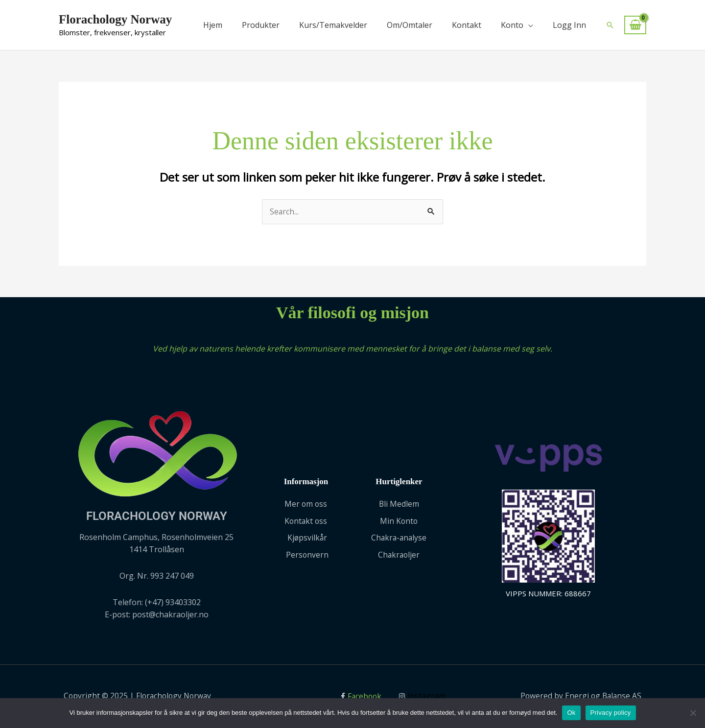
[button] (610, 25)
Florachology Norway (115, 19)
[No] (693, 713)
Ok (571, 713)
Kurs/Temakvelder (333, 25)
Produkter (261, 25)
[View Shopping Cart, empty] (635, 25)
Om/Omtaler (410, 25)
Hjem (213, 25)
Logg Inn (569, 25)
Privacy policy (611, 713)
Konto (512, 25)
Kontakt (467, 25)
